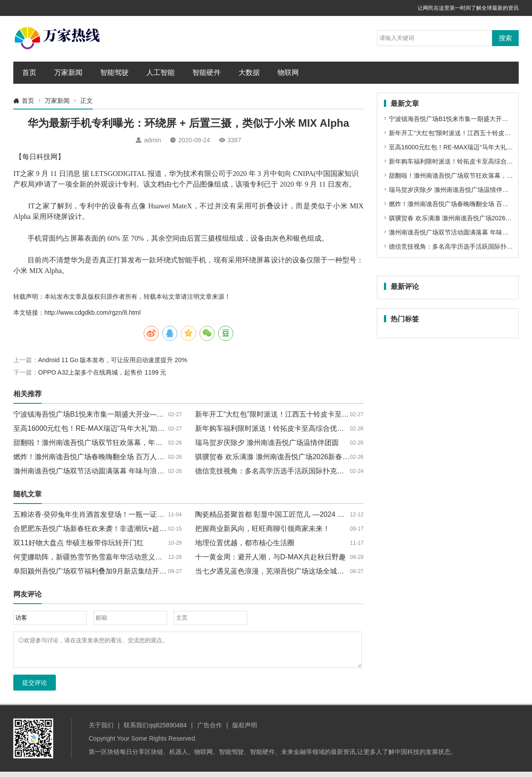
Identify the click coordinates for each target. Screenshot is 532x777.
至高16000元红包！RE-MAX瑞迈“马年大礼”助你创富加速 (103, 428)
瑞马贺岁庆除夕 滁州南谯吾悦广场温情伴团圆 (267, 443)
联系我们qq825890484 (155, 730)
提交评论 (35, 688)
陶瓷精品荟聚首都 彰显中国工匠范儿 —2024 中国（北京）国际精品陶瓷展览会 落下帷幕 (334, 514)
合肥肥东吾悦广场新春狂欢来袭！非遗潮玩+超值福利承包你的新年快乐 (125, 529)
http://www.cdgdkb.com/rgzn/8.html (92, 312)
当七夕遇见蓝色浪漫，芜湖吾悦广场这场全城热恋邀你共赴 (287, 571)
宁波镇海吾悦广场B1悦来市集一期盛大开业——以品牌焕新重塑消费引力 (128, 414)
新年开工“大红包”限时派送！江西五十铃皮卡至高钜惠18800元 (292, 414)
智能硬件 (207, 72)
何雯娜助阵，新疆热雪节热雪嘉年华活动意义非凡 (91, 557)
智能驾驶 (114, 72)
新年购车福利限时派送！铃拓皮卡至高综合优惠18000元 (283, 428)
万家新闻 (68, 72)
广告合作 (210, 730)
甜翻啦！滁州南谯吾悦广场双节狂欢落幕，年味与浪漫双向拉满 (113, 443)
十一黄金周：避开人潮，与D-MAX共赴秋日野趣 (270, 557)
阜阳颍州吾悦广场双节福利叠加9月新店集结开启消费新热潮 (108, 571)
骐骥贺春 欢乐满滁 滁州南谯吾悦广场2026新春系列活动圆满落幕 (297, 457)
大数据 (249, 72)
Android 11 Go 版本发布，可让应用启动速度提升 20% (113, 360)
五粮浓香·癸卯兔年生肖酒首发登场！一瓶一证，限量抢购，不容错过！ (124, 514)
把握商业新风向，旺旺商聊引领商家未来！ (262, 529)
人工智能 (160, 72)
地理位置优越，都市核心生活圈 (245, 543)
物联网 (288, 72)
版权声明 (245, 730)
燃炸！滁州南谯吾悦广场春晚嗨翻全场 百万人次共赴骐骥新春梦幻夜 (121, 457)
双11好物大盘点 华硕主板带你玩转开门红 (78, 543)
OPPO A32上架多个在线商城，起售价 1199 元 (102, 372)
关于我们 (101, 730)
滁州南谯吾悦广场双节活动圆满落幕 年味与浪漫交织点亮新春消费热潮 (124, 471)
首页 (29, 72)
